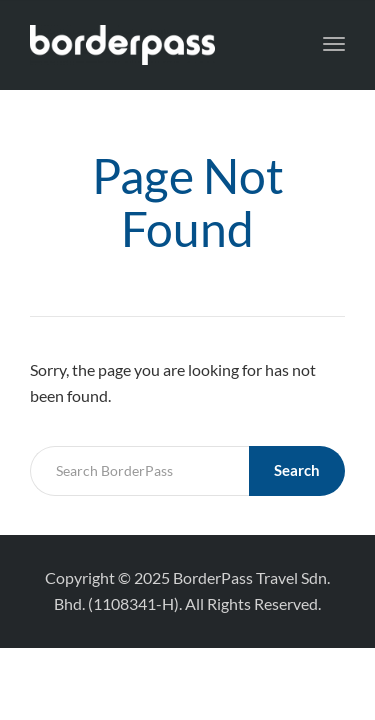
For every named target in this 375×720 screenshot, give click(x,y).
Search (297, 470)
